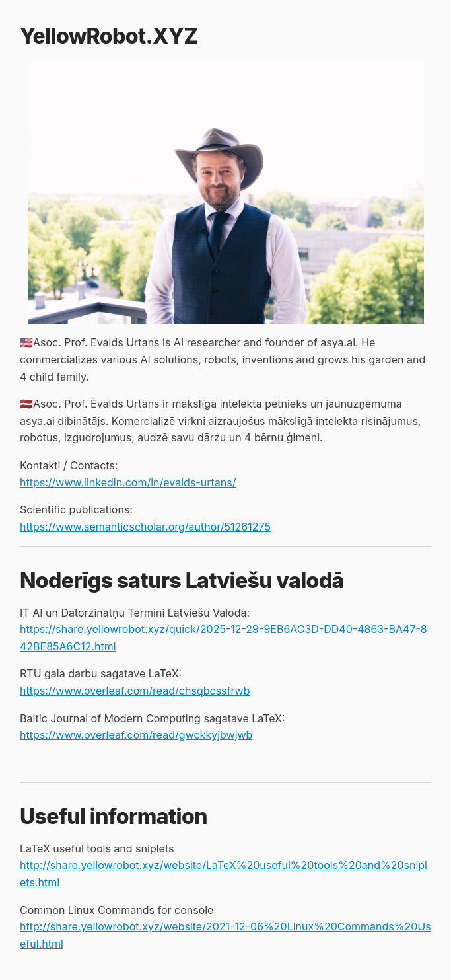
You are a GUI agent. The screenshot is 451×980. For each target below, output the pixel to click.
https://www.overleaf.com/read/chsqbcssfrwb (135, 691)
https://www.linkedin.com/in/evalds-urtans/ (128, 482)
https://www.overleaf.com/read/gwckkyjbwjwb (136, 735)
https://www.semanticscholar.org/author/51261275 (145, 527)
